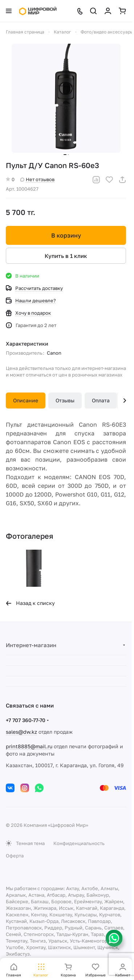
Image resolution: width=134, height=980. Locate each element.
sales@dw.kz (21, 732)
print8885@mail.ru (29, 746)
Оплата (101, 400)
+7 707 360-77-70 (26, 720)
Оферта (15, 856)
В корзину (66, 235)
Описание (26, 400)
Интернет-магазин (31, 645)
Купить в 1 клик (66, 256)
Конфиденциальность (79, 843)
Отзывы (65, 400)
